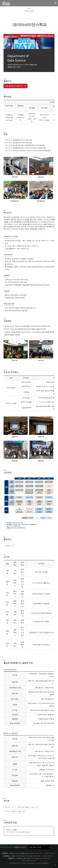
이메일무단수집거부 (20, 847)
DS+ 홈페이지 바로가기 (16, 86)
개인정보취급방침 (6, 847)
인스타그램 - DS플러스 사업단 (27, 807)
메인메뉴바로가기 (0, 0)
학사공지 (9, 807)
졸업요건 (9, 546)
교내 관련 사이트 (39, 847)
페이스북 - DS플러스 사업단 (15, 811)
